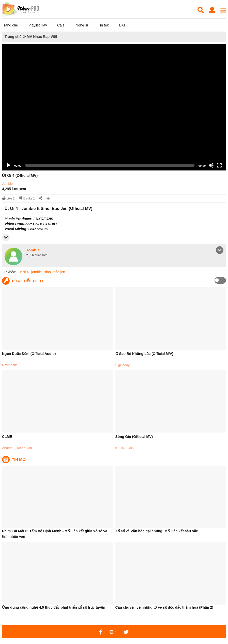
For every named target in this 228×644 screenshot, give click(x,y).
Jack (131, 448)
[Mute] (211, 165)
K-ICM (120, 448)
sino (48, 272)
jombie (36, 272)
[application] (114, 107)
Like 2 (8, 198)
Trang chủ (10, 25)
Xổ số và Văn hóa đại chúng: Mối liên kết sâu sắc (157, 531)
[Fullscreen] (219, 165)
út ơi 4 (24, 272)
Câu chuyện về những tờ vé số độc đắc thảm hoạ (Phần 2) (164, 607)
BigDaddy (123, 365)
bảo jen (59, 272)
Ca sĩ (61, 25)
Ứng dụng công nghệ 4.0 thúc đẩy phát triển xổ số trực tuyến (54, 607)
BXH (123, 25)
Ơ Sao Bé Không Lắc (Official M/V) (144, 354)
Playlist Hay (38, 25)
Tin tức (104, 25)
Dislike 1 (27, 198)
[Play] (9, 165)
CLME (7, 437)
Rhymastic (10, 365)
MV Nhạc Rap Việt (42, 37)
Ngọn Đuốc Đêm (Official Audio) (29, 354)
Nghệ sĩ (82, 25)
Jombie (7, 184)
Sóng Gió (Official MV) (134, 437)
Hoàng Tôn (24, 448)
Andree (7, 448)
